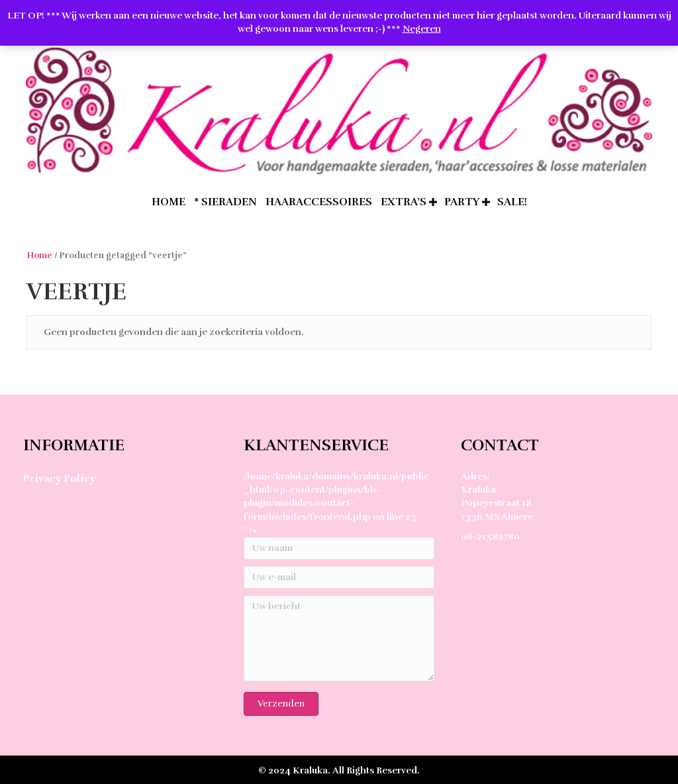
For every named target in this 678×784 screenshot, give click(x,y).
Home (39, 255)
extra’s (404, 201)
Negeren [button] (422, 29)
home (169, 201)
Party (462, 201)
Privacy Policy (59, 478)
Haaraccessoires (319, 201)
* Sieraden (225, 201)
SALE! (512, 201)
